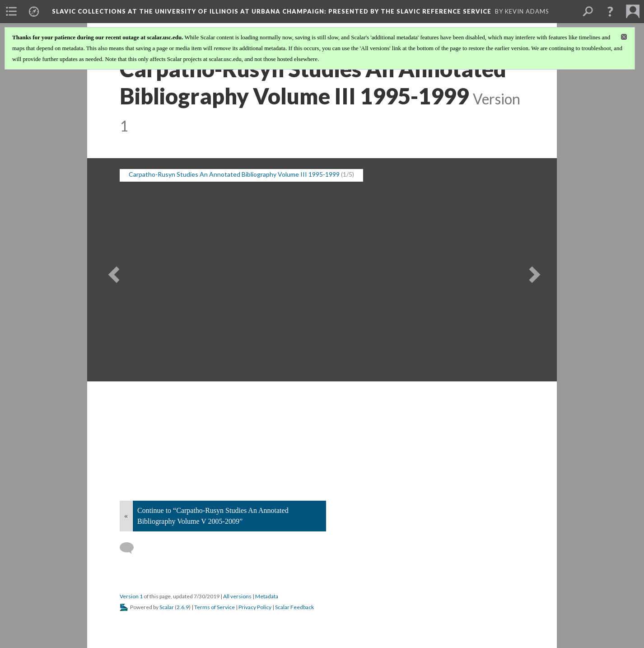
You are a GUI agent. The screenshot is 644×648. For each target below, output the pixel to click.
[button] (610, 11)
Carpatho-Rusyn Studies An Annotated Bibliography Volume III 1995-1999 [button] (234, 174)
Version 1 (131, 596)
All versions (237, 596)
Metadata (267, 596)
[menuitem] (11, 11)
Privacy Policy (255, 607)
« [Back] (126, 516)
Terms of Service (215, 607)
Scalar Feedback (294, 607)
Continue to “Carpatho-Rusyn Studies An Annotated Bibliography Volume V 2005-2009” (213, 516)
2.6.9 (183, 607)
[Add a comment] (131, 548)
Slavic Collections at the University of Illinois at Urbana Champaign (272, 11)
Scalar (167, 607)
